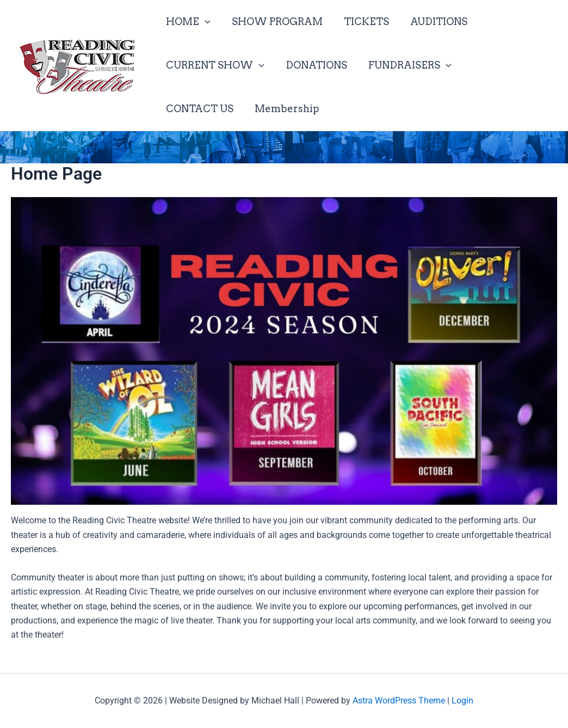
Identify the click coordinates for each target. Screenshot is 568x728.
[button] (204, 22)
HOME (187, 22)
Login (462, 701)
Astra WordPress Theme (399, 701)
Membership (197, 109)
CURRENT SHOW (214, 65)
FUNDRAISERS (406, 65)
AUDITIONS (433, 22)
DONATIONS (314, 65)
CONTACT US (501, 65)
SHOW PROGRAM (274, 22)
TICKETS (362, 22)
